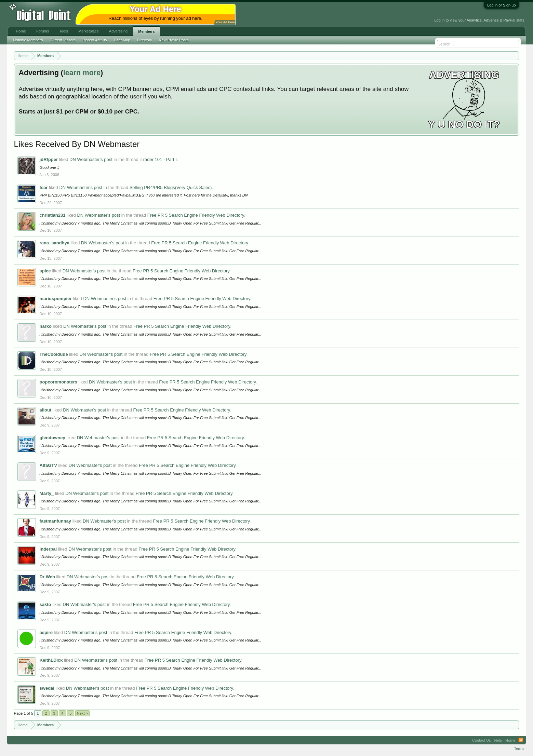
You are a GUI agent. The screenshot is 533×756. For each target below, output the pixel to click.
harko (46, 326)
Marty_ (47, 493)
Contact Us (481, 740)
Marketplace (89, 31)
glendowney (52, 438)
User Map (122, 40)
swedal (47, 688)
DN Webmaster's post (91, 159)
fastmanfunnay (55, 521)
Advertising (118, 31)
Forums (43, 31)
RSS (521, 740)
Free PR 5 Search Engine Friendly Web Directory (196, 215)
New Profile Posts (174, 40)
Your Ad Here (225, 22)
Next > (82, 713)
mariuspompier (56, 299)
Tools (64, 31)
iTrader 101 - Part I (158, 159)
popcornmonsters (59, 382)
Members (146, 31)
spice (45, 271)
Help (498, 740)
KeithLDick (51, 660)
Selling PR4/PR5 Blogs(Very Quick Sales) (171, 187)
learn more (82, 73)
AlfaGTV (48, 465)
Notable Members (28, 40)
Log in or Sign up (501, 5)
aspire (46, 632)
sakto (45, 604)
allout (46, 410)
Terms (519, 748)
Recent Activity (95, 40)
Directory (145, 40)
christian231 (53, 215)
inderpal (48, 549)
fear (44, 187)
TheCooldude (54, 354)
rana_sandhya (55, 243)
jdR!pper (49, 159)
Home (21, 31)
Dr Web (47, 577)
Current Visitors (63, 40)
